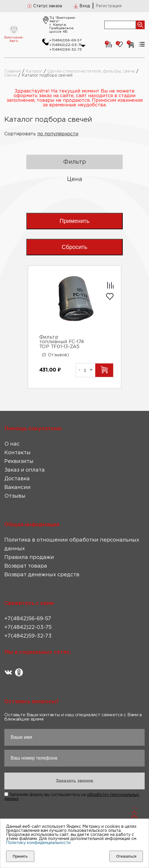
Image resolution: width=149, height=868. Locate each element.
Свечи (11, 75)
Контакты (17, 453)
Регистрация (109, 6)
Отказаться (126, 856)
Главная (13, 71)
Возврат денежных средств (42, 575)
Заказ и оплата (25, 470)
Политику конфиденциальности (38, 843)
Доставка (17, 479)
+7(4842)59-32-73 (66, 50)
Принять (20, 856)
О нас (12, 444)
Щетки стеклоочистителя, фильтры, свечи (91, 71)
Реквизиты (19, 461)
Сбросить (75, 247)
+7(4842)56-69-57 (65, 40)
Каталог (34, 71)
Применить (74, 221)
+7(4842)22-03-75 (66, 45)
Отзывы (15, 496)
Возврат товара (26, 566)
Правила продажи (29, 557)
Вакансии (17, 487)
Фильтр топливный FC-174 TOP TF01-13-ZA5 (62, 342)
